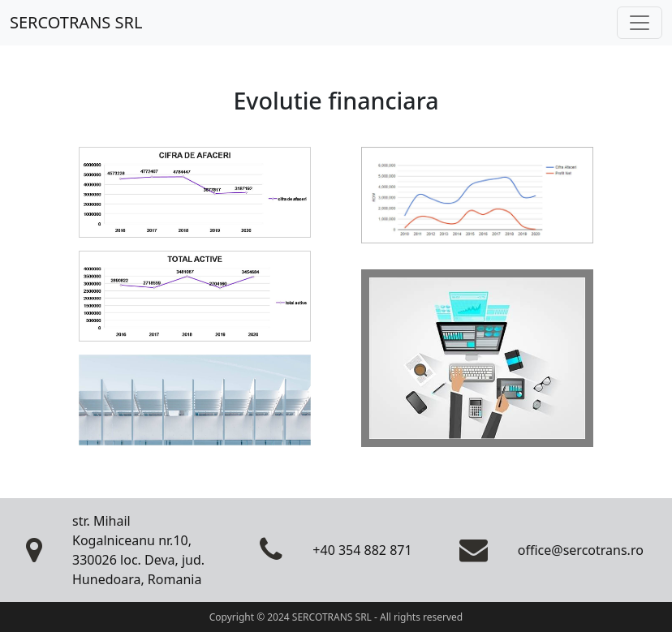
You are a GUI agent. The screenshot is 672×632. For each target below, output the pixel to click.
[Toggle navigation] (640, 23)
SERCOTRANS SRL (76, 22)
